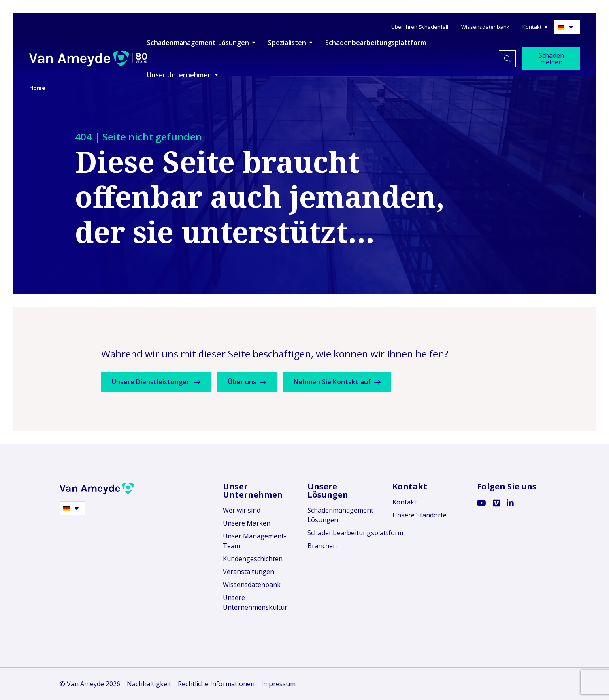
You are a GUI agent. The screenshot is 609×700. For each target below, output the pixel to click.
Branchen (322, 546)
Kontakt (405, 502)
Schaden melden (551, 59)
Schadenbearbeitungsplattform (344, 533)
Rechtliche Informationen (216, 684)
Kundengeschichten (253, 559)
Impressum (278, 684)
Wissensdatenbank (252, 585)
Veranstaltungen (248, 572)
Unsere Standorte (419, 515)
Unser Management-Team (254, 541)
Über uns (256, 382)
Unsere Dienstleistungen (159, 382)
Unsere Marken (247, 523)
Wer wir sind (242, 510)
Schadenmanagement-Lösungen (342, 515)
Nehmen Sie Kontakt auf (351, 382)
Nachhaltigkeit (149, 684)
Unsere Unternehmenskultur (255, 602)
